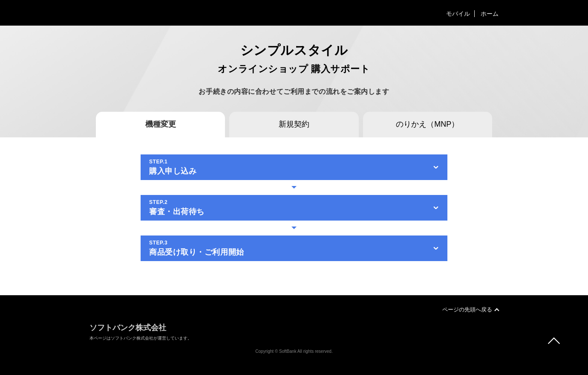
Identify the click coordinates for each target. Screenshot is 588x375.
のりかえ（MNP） (427, 124)
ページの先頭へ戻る (467, 310)
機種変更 (161, 124)
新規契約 (294, 124)
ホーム (490, 14)
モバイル (458, 14)
